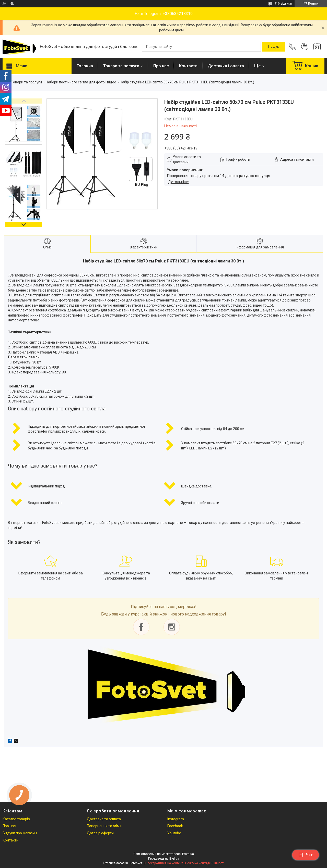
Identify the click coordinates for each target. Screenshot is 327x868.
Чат (306, 855)
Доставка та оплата (104, 819)
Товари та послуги (121, 66)
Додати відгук (305, 47)
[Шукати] (274, 47)
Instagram (176, 819)
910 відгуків (283, 4)
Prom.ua (188, 854)
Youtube (174, 833)
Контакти (188, 66)
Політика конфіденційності (205, 863)
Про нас (161, 66)
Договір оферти (100, 833)
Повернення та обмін (105, 826)
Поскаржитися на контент (164, 863)
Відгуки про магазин (20, 833)
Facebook (175, 826)
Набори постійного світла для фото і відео (81, 82)
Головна (85, 66)
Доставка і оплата (226, 66)
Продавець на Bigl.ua (164, 859)
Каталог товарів (16, 819)
